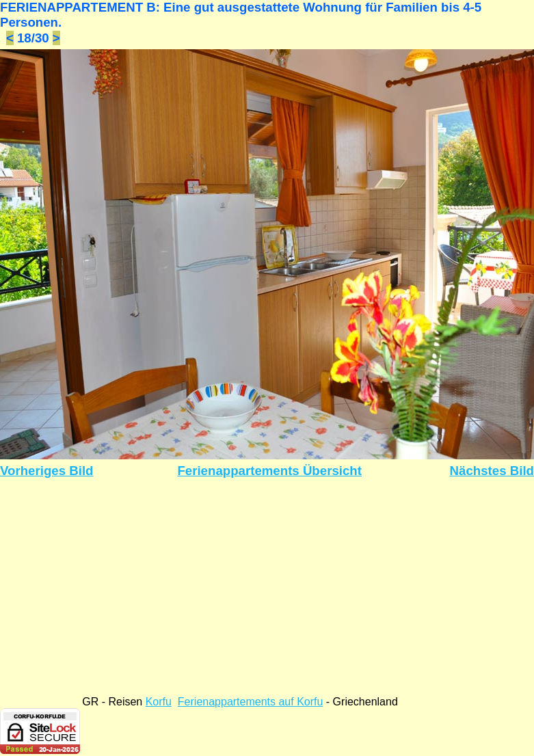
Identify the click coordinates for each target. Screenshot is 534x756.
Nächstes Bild (492, 471)
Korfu (159, 702)
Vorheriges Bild (47, 471)
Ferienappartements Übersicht (269, 471)
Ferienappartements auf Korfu (251, 702)
